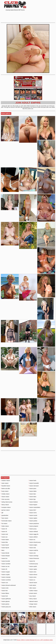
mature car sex (5, 566)
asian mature (5, 483)
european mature (6, 507)
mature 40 (4, 532)
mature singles (33, 545)
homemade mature (6, 521)
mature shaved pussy (35, 542)
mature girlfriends (6, 599)
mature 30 (4, 529)
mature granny (5, 604)
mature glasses (5, 601)
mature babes (5, 540)
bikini (3, 550)
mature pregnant (33, 526)
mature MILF (32, 510)
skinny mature (33, 599)
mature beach (5, 545)
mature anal (4, 534)
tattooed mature (33, 601)
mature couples (5, 575)
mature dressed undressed (8, 585)
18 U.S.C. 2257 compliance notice (44, 640)
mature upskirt (33, 566)
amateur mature (5, 480)
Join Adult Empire (28, 103)
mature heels (32, 480)
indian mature (5, 526)
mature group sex (6, 607)
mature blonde (5, 553)
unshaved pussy (33, 564)
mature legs (32, 499)
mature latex (32, 494)
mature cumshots (6, 580)
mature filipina (5, 593)
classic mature (5, 497)
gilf (2, 513)
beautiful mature (5, 486)
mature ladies (33, 491)
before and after (5, 489)
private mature (33, 593)
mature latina (32, 497)
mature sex (32, 540)
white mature (32, 607)
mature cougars (5, 572)
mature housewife (34, 483)
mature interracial (34, 486)
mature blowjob (5, 556)
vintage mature (33, 604)
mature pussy (33, 529)
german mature (5, 510)
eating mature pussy (7, 502)
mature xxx (32, 580)
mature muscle (33, 515)
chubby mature (5, 494)
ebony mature (5, 505)
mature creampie (6, 577)
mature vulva (32, 572)
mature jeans (32, 489)
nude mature (32, 585)
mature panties (33, 521)
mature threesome (34, 558)
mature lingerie (33, 505)
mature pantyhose (34, 523)
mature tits (32, 561)
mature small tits (33, 550)
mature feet (4, 591)
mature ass (4, 537)
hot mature (4, 523)
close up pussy (5, 499)
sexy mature (32, 596)
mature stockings (34, 556)
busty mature (5, 491)
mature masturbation (34, 507)
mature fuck (4, 596)
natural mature (33, 583)
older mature (32, 588)
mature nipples (33, 518)
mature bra (4, 558)
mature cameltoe (6, 564)
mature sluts (32, 548)
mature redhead (33, 532)
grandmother (5, 515)
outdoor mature (33, 591)
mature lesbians (33, 502)
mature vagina (33, 569)
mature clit (4, 569)
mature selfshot (33, 537)
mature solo (32, 553)
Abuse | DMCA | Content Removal (26, 640)
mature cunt (4, 583)
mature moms (33, 513)
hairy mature (4, 518)
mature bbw (4, 542)
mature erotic (5, 588)
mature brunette (5, 561)
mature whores (33, 575)
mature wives (33, 577)
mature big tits (5, 548)
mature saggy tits (34, 534)
